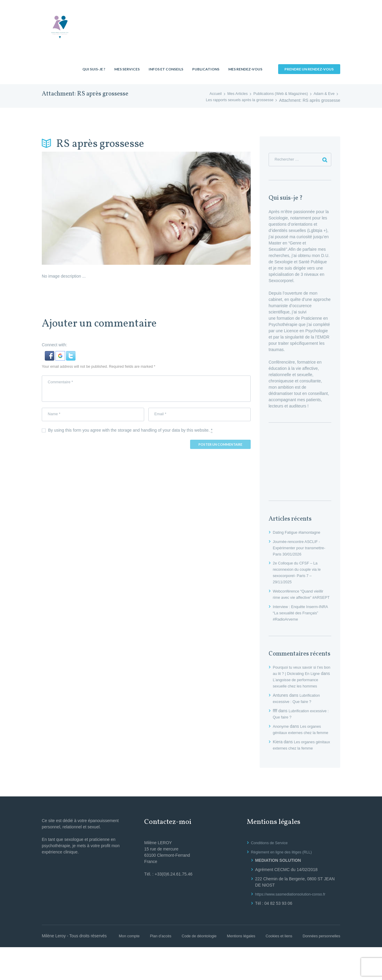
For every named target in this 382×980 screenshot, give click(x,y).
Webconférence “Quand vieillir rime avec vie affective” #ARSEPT (301, 599)
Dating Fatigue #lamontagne (299, 534)
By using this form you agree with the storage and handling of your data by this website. (130, 434)
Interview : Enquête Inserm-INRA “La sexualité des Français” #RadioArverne (298, 621)
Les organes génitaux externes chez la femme (299, 747)
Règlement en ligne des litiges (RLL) (285, 879)
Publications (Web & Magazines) (275, 94)
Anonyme (282, 740)
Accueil (205, 94)
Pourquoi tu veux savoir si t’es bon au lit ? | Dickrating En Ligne (301, 681)
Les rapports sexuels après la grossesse (236, 100)
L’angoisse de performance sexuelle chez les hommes (301, 694)
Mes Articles (228, 94)
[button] (50, 354)
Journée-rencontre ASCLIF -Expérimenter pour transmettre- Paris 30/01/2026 (302, 549)
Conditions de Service (271, 869)
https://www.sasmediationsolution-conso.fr (294, 921)
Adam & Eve (323, 94)
